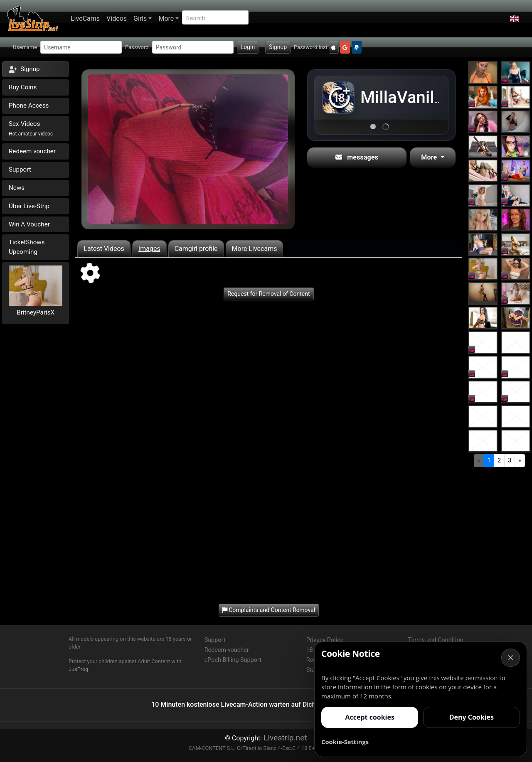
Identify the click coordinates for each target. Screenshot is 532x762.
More (166, 18)
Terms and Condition (436, 640)
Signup (278, 47)
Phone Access (29, 106)
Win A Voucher (29, 224)
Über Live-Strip (29, 206)
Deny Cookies (472, 717)
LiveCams (85, 18)
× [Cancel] (511, 658)
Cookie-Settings (345, 742)
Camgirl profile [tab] (196, 249)
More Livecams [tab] (255, 249)
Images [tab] (149, 249)
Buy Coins (23, 87)
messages (357, 157)
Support (20, 170)
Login (248, 47)
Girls (140, 18)
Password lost (311, 47)
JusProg (79, 669)
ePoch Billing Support (233, 660)
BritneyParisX (36, 312)
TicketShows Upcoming (27, 247)
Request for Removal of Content (268, 294)
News (17, 188)
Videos (117, 18)
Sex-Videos (31, 128)
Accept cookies (369, 717)
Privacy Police (325, 640)
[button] (514, 19)
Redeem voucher (32, 151)
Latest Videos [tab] (104, 249)
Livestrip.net (285, 738)
